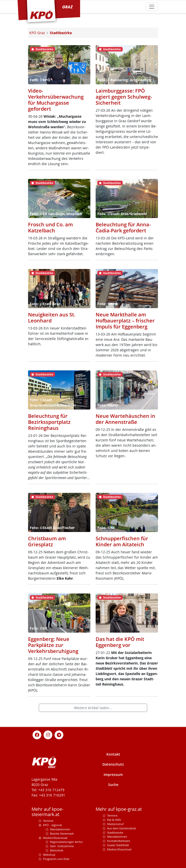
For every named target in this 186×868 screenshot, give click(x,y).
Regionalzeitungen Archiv (66, 842)
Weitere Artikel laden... (93, 708)
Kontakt (113, 754)
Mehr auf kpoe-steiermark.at (48, 812)
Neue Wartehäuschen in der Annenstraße (125, 419)
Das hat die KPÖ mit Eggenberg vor (120, 642)
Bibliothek (57, 850)
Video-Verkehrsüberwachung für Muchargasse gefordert (56, 100)
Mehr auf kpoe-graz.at (119, 809)
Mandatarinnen (60, 829)
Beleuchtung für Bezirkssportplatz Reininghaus (49, 422)
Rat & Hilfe (114, 820)
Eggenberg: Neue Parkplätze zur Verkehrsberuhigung (53, 645)
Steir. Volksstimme (62, 846)
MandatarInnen (117, 837)
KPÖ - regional (52, 825)
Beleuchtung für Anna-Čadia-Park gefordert (123, 227)
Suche (113, 785)
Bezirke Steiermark (62, 833)
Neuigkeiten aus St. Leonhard (52, 318)
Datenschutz (113, 764)
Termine (48, 821)
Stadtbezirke (115, 832)
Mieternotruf (115, 824)
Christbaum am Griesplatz (47, 541)
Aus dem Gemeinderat (122, 828)
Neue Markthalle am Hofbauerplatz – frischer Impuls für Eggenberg (125, 321)
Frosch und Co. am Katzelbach (50, 227)
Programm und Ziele (56, 859)
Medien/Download (55, 838)
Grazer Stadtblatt (118, 845)
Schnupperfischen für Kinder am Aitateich (122, 541)
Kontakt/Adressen (119, 841)
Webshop (49, 855)
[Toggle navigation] (152, 7)
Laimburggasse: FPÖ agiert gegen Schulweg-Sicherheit (124, 97)
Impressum (113, 775)
